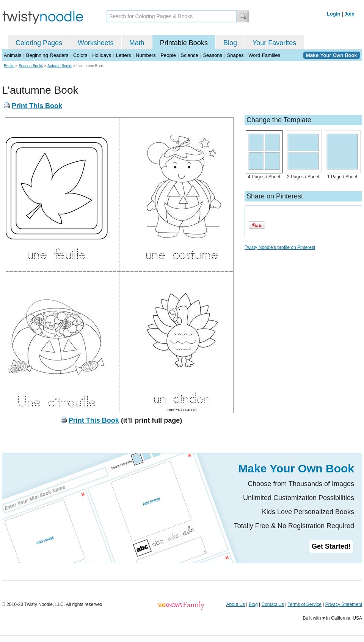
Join (349, 14)
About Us (236, 604)
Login (333, 14)
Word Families (264, 55)
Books (9, 66)
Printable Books (184, 43)
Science (190, 55)
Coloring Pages (39, 43)
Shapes (235, 55)
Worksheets (96, 43)
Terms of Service (304, 604)
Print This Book (37, 106)
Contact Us (273, 604)
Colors (80, 55)
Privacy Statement (344, 604)
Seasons (213, 55)
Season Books (31, 66)
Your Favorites (274, 43)
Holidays (102, 55)
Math (137, 43)
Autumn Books (60, 66)
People (168, 55)
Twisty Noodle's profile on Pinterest (280, 247)
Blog (230, 43)
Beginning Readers (47, 55)
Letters (124, 55)
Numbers (146, 55)
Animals (13, 55)
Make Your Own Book (296, 468)
